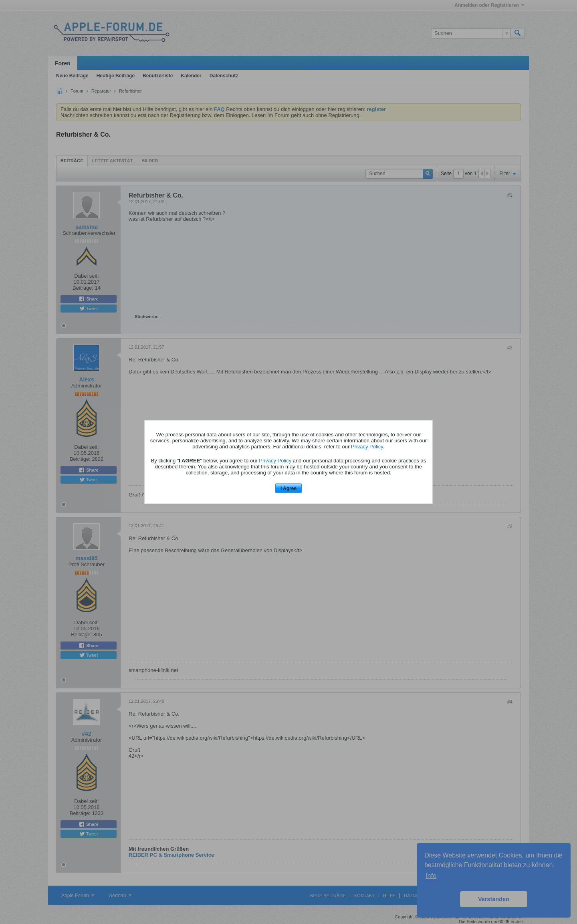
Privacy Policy (367, 446)
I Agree (288, 488)
